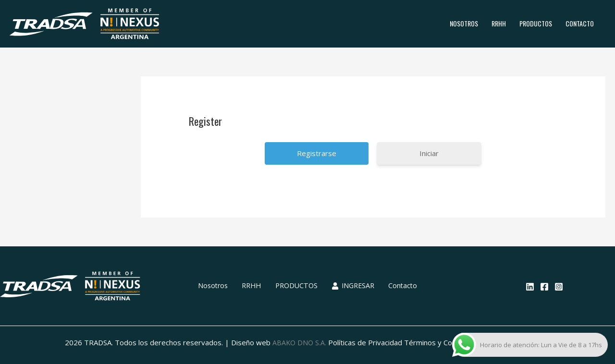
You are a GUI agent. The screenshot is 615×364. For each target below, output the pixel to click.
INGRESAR (349, 286)
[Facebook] (544, 287)
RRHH (499, 23)
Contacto (580, 23)
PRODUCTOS (536, 23)
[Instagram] (559, 287)
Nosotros (464, 23)
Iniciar (429, 153)
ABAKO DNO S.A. (299, 342)
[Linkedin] (530, 287)
